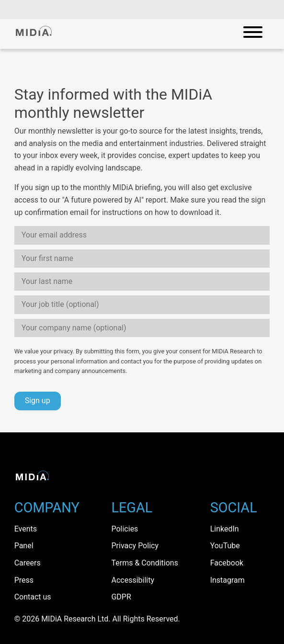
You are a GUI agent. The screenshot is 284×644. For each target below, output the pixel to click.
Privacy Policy (135, 546)
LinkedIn (225, 529)
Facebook (227, 563)
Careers (28, 563)
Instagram (227, 580)
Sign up (38, 401)
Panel (24, 546)
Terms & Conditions (145, 563)
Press (24, 580)
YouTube (225, 546)
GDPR (121, 597)
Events (26, 529)
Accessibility (133, 580)
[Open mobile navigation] (253, 34)
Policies (125, 529)
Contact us (33, 597)
